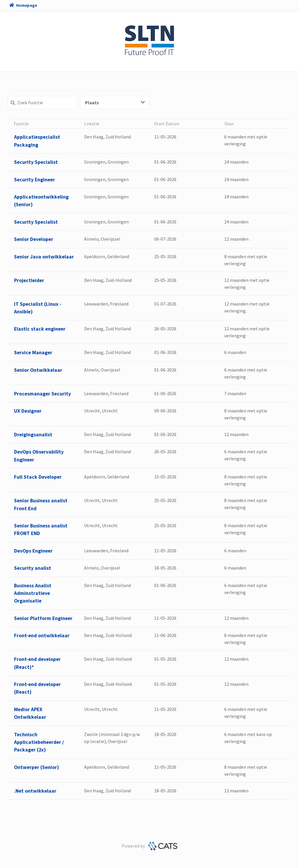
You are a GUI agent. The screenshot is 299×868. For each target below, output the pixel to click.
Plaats (115, 103)
